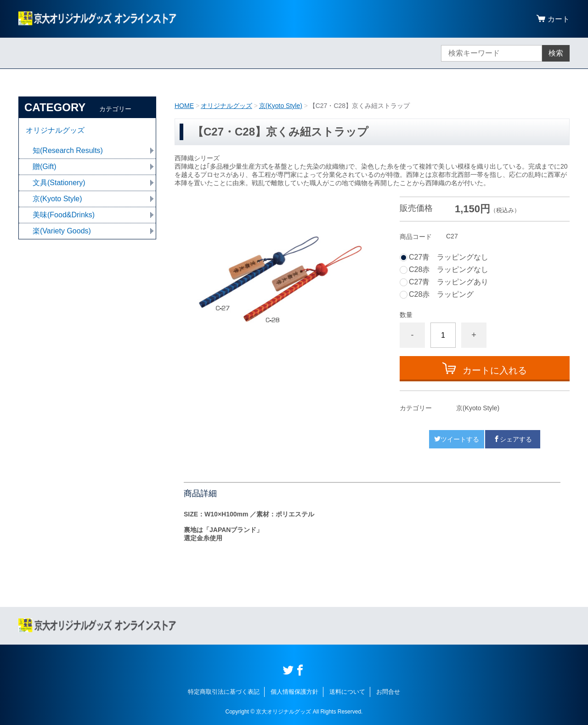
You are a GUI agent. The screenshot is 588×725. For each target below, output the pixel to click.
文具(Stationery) (59, 183)
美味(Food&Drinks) (64, 215)
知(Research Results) (68, 150)
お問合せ (388, 692)
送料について (347, 692)
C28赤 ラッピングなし (449, 270)
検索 (556, 53)
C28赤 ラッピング (441, 295)
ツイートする (457, 439)
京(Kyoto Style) (281, 106)
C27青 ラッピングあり (449, 282)
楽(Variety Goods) (62, 231)
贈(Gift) (45, 167)
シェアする (513, 439)
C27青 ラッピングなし (449, 257)
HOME (184, 106)
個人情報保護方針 (294, 692)
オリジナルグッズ (226, 106)
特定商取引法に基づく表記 (224, 692)
